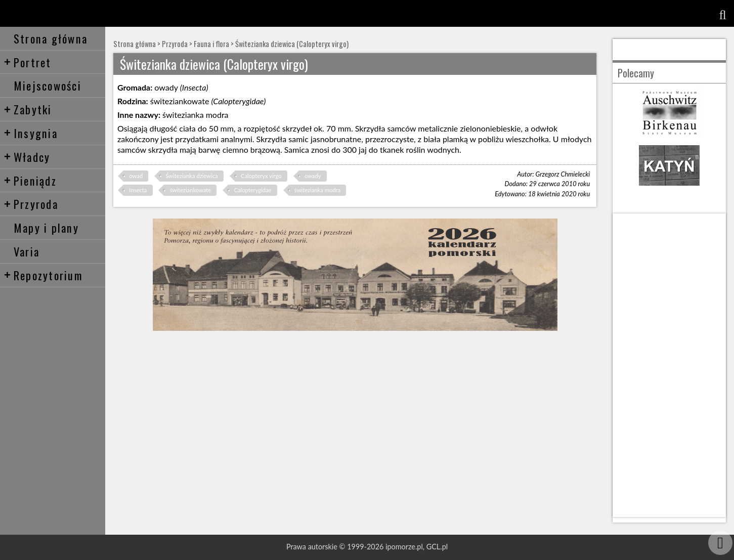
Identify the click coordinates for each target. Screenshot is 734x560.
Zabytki (28, 109)
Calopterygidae (252, 190)
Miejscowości (48, 85)
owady (313, 176)
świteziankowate (190, 190)
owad (136, 176)
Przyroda (31, 204)
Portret (28, 62)
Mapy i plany (46, 227)
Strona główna (51, 38)
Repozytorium (43, 275)
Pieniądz (30, 180)
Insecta (138, 190)
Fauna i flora (211, 44)
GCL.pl (437, 547)
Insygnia (31, 133)
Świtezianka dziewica (191, 176)
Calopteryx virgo (261, 176)
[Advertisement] (669, 365)
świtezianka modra (317, 190)
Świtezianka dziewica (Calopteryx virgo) (292, 44)
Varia (27, 251)
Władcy (27, 157)
